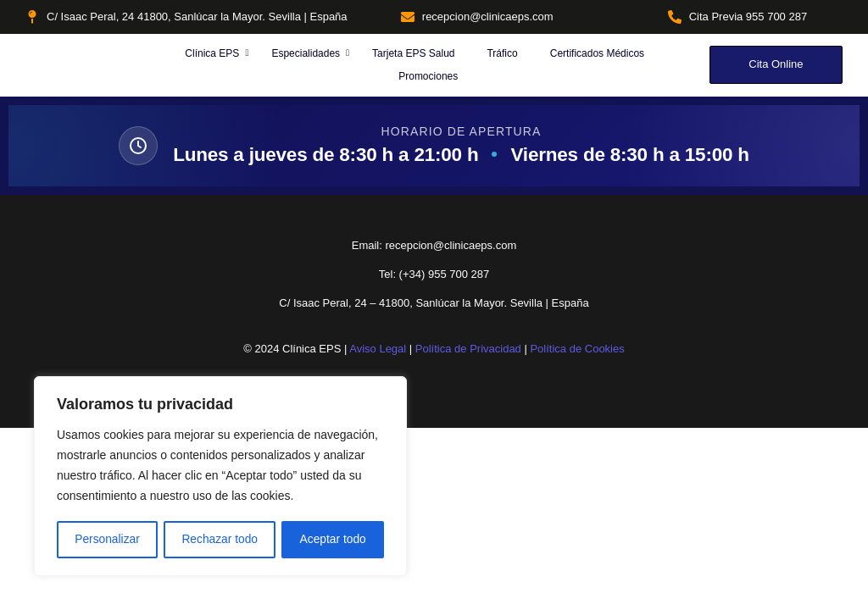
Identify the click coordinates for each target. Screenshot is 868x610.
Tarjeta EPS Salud (413, 53)
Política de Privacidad (468, 349)
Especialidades (307, 53)
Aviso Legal (378, 349)
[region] (220, 477)
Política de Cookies (577, 349)
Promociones (428, 76)
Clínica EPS (213, 53)
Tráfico (502, 53)
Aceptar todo (333, 540)
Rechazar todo (220, 540)
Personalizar (107, 540)
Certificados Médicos (597, 53)
